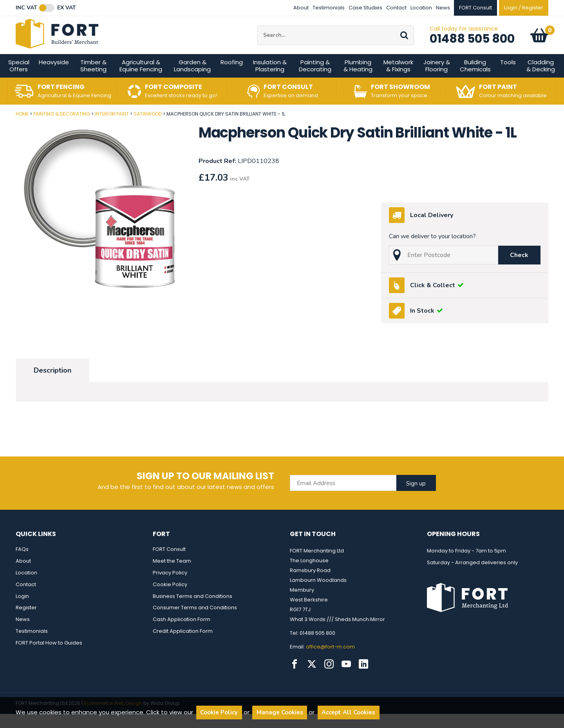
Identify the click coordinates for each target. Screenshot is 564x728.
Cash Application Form (182, 634)
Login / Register (524, 8)
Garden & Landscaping (192, 80)
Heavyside (54, 77)
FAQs (22, 563)
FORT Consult (169, 563)
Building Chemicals (475, 80)
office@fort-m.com (330, 661)
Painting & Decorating (315, 80)
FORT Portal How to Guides (49, 657)
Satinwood (148, 128)
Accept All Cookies (348, 712)
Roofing (232, 77)
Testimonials (329, 8)
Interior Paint (112, 128)
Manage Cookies (280, 712)
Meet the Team (172, 575)
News (443, 8)
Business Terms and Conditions (193, 610)
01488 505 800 (472, 46)
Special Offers (19, 80)
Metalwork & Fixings (398, 80)
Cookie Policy (170, 599)
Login (22, 610)
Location (421, 8)
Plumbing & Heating (358, 80)
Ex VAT (67, 8)
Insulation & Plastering (270, 80)
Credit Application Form (183, 646)
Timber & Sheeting (93, 80)
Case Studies (365, 8)
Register (26, 622)
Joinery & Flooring (437, 80)
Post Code (0, 126)
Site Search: (258, 33)
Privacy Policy (170, 587)
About (301, 8)
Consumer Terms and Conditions (195, 622)
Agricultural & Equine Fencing (141, 80)
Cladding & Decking (541, 80)
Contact (396, 8)
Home (22, 128)
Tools (508, 77)
